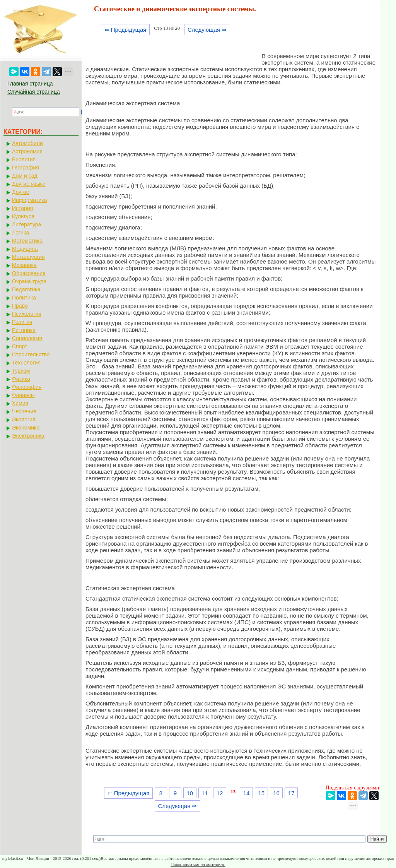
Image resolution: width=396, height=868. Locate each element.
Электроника (28, 436)
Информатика (29, 200)
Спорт (20, 346)
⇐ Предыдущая (125, 30)
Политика (24, 298)
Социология (27, 338)
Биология (24, 159)
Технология (26, 363)
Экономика (26, 428)
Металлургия (28, 257)
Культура (23, 216)
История (22, 208)
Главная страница (30, 84)
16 (276, 793)
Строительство (31, 354)
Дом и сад (25, 176)
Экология (24, 419)
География (26, 168)
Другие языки (29, 184)
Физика (21, 379)
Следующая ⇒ (207, 30)
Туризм (21, 371)
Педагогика (26, 289)
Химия (20, 403)
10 (190, 793)
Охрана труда (29, 281)
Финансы (23, 395)
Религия (22, 322)
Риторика (24, 330)
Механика (24, 265)
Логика (20, 233)
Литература (26, 224)
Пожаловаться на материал (198, 865)
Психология (27, 314)
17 (291, 793)
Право (20, 306)
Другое (20, 192)
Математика (27, 241)
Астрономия (27, 151)
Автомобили (27, 143)
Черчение (24, 411)
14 (247, 793)
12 (220, 793)
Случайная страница (34, 92)
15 (261, 793)
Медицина (25, 249)
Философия (27, 387)
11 (205, 793)
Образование (29, 273)
